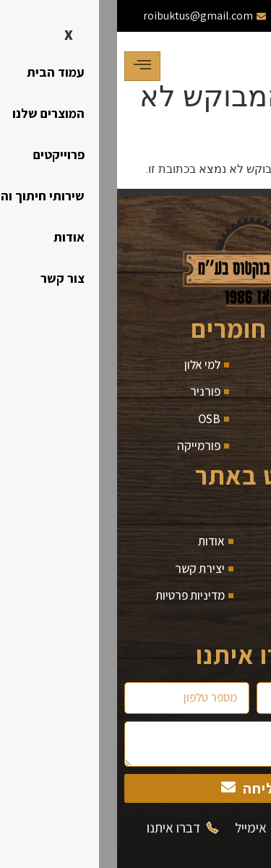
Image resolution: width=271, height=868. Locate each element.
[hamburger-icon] (25, 66)
